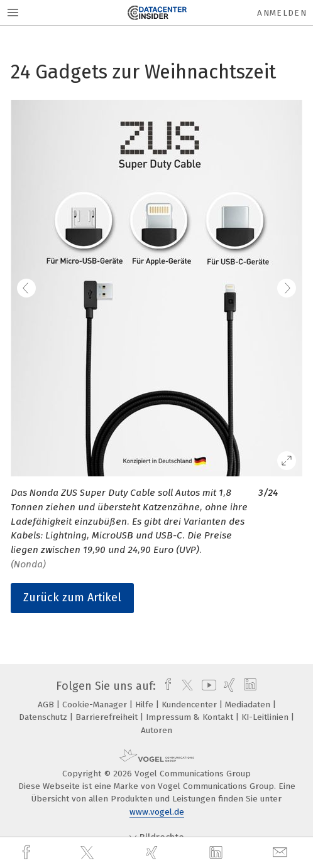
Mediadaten (249, 705)
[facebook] (28, 853)
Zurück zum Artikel (72, 597)
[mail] (282, 853)
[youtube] (207, 686)
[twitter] (89, 853)
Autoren (156, 730)
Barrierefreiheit (108, 717)
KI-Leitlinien (266, 717)
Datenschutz (44, 717)
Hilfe (146, 705)
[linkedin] (217, 853)
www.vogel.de (157, 812)
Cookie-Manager (96, 705)
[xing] (153, 853)
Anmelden (282, 13)
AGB (47, 705)
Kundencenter (190, 705)
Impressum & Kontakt (191, 717)
